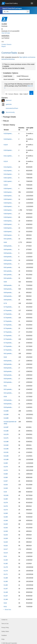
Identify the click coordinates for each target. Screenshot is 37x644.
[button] (2, 73)
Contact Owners (6, 44)
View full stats (6, 33)
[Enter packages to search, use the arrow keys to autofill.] (14, 12)
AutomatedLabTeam (12, 108)
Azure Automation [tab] (9, 79)
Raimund (9, 100)
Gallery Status (5, 631)
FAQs (3, 639)
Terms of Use (5, 624)
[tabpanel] (19, 90)
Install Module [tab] (8, 76)
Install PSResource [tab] (23, 76)
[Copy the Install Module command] (31, 94)
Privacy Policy (5, 628)
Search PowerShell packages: (12, 8)
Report (4, 46)
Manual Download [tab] (25, 79)
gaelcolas (9, 104)
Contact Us (4, 620)
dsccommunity (10, 112)
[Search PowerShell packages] (28, 12)
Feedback (4, 635)
